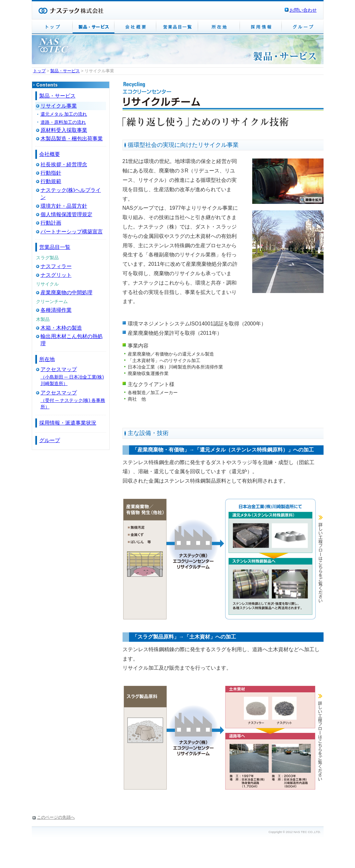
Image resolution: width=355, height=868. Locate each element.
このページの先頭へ (56, 817)
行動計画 (51, 223)
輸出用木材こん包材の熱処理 (72, 340)
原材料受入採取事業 (64, 130)
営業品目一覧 (55, 247)
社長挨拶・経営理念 (64, 164)
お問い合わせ (303, 10)
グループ (50, 440)
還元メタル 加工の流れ (64, 114)
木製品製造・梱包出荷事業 (72, 139)
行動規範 (51, 181)
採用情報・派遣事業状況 (68, 423)
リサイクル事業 (59, 106)
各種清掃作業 (56, 310)
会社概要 (50, 154)
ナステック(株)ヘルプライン (71, 194)
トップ (39, 71)
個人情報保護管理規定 (66, 214)
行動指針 (51, 173)
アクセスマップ (59, 369)
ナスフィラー (56, 266)
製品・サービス (65, 71)
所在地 (47, 359)
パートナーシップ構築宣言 (72, 232)
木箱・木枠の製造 (61, 328)
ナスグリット (56, 275)
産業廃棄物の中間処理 (66, 293)
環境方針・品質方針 (64, 206)
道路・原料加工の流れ (63, 122)
